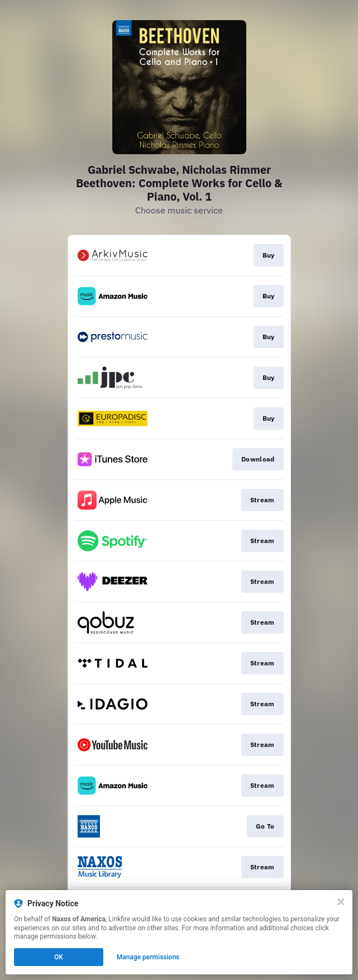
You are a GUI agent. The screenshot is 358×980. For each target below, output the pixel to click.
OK (59, 957)
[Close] (341, 902)
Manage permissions (148, 957)
